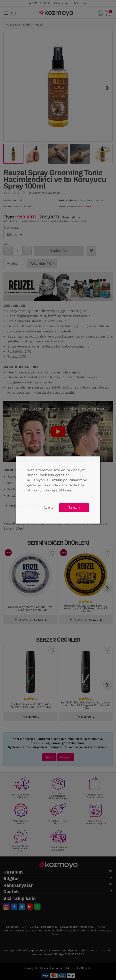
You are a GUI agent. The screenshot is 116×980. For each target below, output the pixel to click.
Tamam (74, 507)
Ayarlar (49, 507)
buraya (52, 490)
